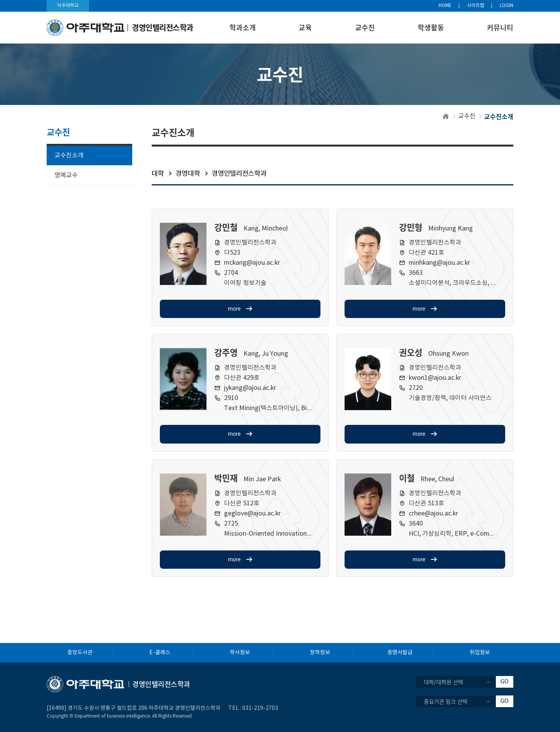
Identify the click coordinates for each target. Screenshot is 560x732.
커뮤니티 (500, 27)
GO (505, 682)
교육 (305, 27)
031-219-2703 (260, 708)
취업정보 (480, 653)
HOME (445, 6)
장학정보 (320, 653)
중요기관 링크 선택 (446, 701)
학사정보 (240, 653)
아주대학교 (68, 6)
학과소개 (243, 27)
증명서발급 (400, 653)
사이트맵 (476, 6)
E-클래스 (160, 653)
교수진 (365, 27)
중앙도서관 (80, 653)
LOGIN (507, 6)
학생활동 (431, 27)
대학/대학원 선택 (444, 682)
